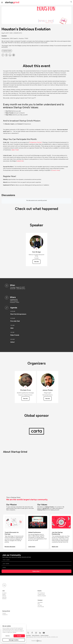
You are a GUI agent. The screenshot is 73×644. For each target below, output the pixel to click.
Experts (4, 594)
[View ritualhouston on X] (37, 249)
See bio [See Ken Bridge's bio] (36, 262)
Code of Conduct (44, 635)
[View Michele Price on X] (25, 387)
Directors (4, 599)
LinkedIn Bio (20, 161)
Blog (39, 604)
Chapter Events (41, 594)
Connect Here (55, 170)
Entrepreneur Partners (36, 142)
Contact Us (5, 615)
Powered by (37, 641)
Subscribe (36, 571)
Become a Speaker (42, 596)
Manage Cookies (14, 640)
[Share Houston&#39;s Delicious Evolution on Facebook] (3, 55)
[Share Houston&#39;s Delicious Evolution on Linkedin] (10, 55)
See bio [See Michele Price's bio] (25, 399)
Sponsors (4, 597)
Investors (4, 593)
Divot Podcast (41, 607)
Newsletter (40, 602)
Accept (19, 636)
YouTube (40, 605)
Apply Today (15, 150)
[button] (71, 2)
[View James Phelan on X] (48, 387)
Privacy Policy (28, 635)
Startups (4, 596)
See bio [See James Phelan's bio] (48, 399)
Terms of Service (36, 635)
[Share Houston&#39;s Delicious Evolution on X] (6, 55)
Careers (4, 613)
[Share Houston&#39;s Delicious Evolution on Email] (14, 55)
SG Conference (41, 593)
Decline (8, 636)
